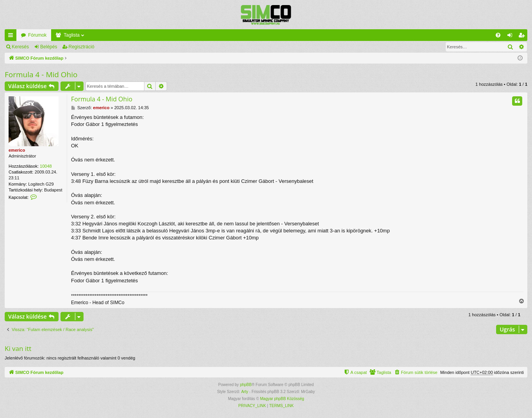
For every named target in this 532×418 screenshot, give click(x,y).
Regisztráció (82, 47)
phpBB (246, 385)
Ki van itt (18, 348)
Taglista (72, 35)
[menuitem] (498, 35)
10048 (46, 166)
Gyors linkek (12, 37)
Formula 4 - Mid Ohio (41, 74)
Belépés (49, 47)
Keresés (20, 47)
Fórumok (37, 35)
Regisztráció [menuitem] (523, 37)
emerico (17, 150)
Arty (245, 392)
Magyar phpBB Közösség (282, 399)
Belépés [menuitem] (512, 37)
